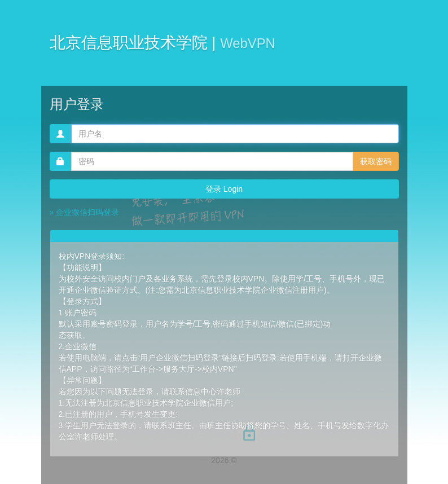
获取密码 (376, 161)
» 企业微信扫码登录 (85, 212)
